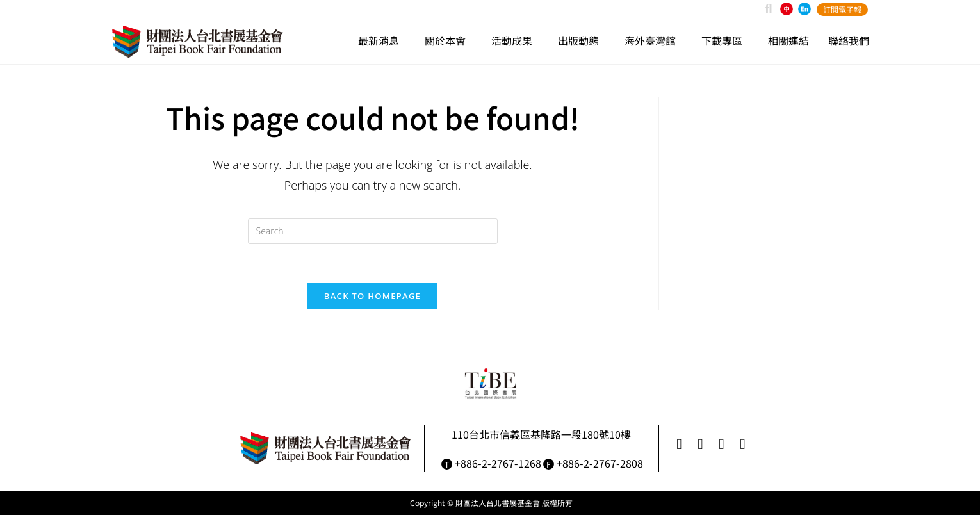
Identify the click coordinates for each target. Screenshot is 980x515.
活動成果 (515, 40)
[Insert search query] (373, 231)
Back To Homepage (372, 296)
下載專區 (725, 40)
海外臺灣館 (653, 40)
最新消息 (382, 40)
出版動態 (582, 40)
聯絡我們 (849, 40)
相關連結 (788, 40)
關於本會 (448, 40)
